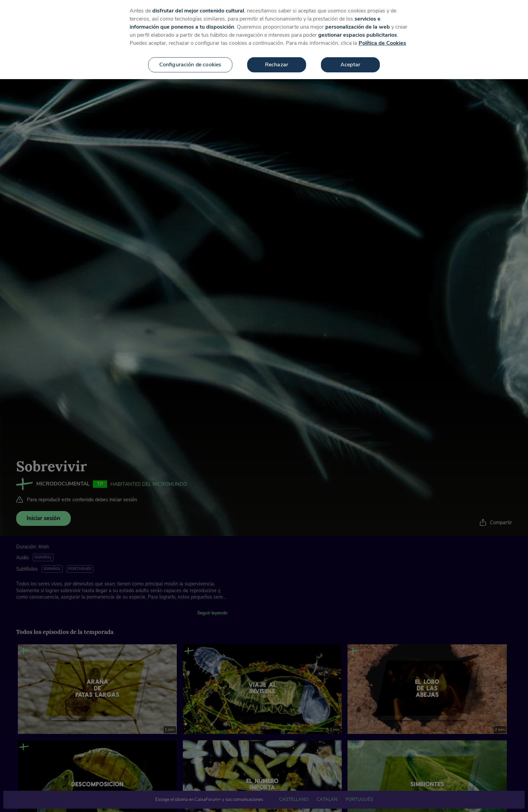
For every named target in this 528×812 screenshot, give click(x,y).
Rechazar (277, 59)
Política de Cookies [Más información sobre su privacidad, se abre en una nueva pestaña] (382, 37)
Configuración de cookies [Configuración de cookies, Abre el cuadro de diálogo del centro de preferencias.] (190, 59)
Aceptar (350, 59)
